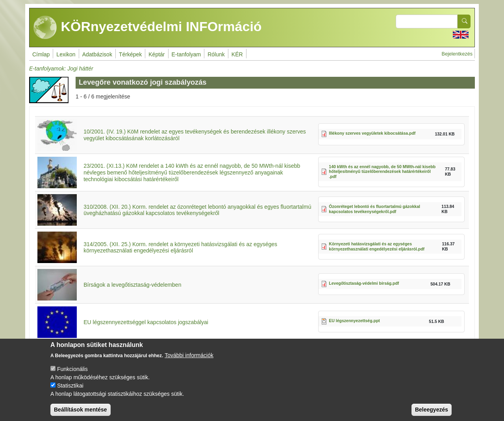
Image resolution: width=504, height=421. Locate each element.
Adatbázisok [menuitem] (97, 54)
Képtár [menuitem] (157, 54)
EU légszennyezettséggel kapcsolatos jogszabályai (146, 322)
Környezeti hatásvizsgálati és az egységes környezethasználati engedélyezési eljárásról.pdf (377, 246)
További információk (189, 362)
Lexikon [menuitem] (66, 54)
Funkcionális (72, 376)
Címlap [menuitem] (41, 54)
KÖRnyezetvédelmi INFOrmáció (148, 28)
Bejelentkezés (457, 54)
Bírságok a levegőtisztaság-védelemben (132, 285)
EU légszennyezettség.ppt (354, 321)
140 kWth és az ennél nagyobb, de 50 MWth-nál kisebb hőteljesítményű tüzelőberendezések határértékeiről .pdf (382, 172)
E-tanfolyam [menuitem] (186, 54)
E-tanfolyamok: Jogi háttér (61, 69)
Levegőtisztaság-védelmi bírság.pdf (364, 283)
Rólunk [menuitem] (216, 54)
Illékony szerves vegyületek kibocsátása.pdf (372, 133)
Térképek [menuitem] (130, 54)
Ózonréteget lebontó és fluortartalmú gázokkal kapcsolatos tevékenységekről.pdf (374, 209)
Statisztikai (70, 393)
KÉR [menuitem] (237, 54)
